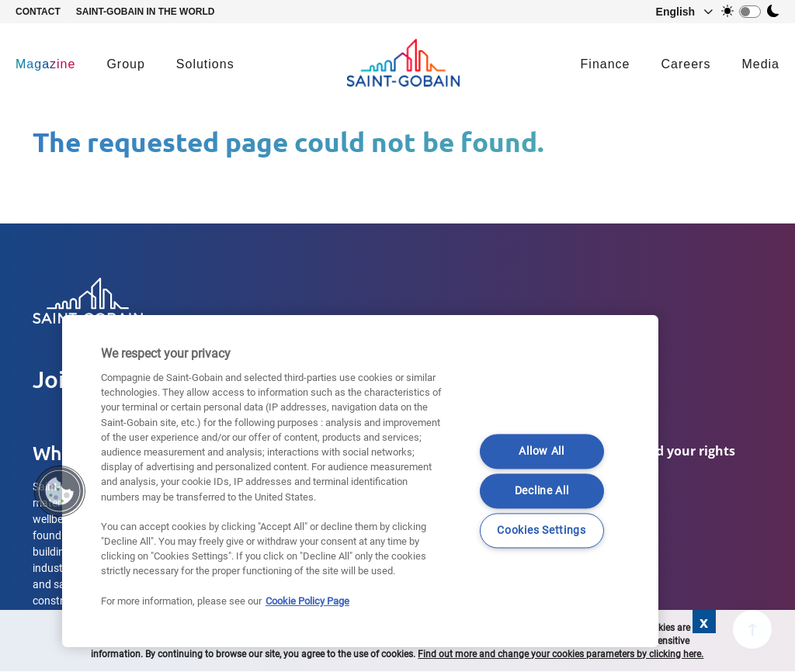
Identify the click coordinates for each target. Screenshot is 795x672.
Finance (606, 64)
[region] (360, 481)
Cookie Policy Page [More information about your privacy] (307, 601)
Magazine (45, 64)
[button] (677, 12)
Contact (38, 12)
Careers (686, 64)
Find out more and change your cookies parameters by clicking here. (561, 654)
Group (125, 64)
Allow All (541, 452)
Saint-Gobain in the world (146, 12)
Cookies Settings (542, 531)
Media (760, 64)
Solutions (205, 64)
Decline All (542, 492)
